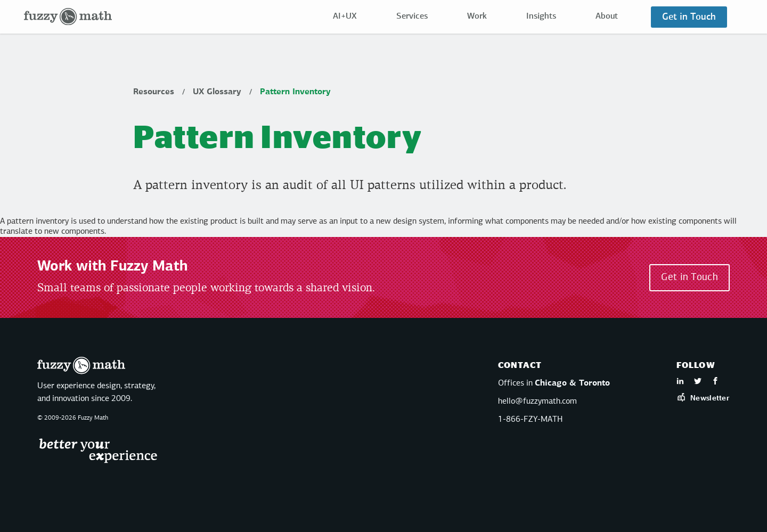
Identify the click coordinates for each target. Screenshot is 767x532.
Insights (541, 17)
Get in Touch (689, 17)
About (607, 17)
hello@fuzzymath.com (537, 402)
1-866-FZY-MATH (530, 420)
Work (477, 17)
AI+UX (345, 17)
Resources (154, 92)
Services (412, 17)
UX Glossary (217, 92)
